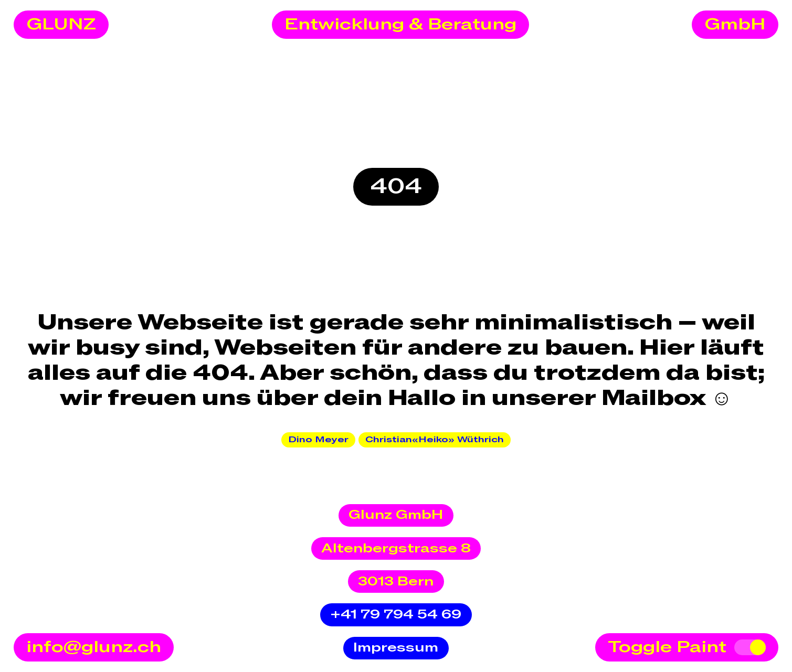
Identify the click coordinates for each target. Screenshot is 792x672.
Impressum (396, 648)
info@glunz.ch (94, 647)
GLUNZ (61, 25)
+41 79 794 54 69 (396, 615)
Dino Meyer (318, 440)
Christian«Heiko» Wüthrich (435, 440)
